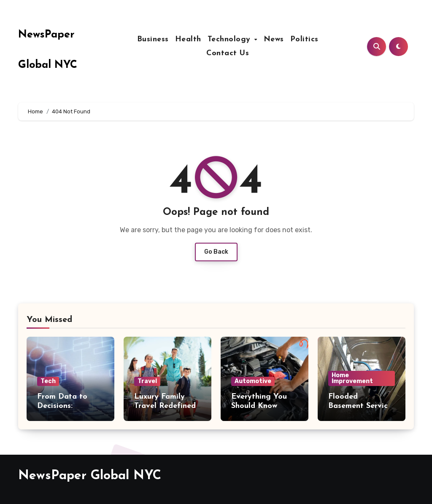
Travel (147, 381)
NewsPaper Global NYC (90, 476)
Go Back (216, 252)
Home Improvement (352, 378)
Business (153, 39)
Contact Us (228, 53)
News (274, 39)
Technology (231, 39)
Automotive (253, 381)
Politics (304, 39)
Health (188, 39)
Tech (48, 381)
